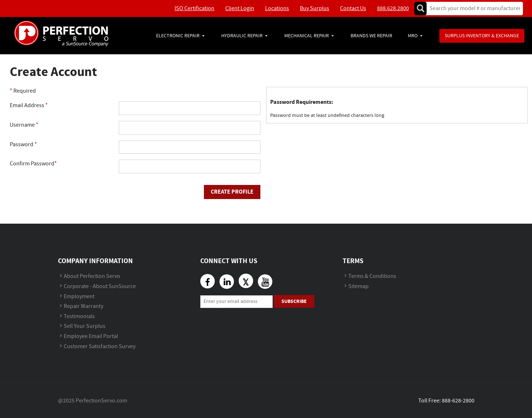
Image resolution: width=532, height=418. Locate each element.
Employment (79, 297)
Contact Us (353, 9)
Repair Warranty (83, 306)
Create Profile (232, 192)
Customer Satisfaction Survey (100, 347)
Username (24, 125)
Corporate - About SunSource (100, 286)
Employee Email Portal (91, 336)
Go (420, 9)
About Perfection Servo (92, 276)
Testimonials (79, 316)
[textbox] (472, 9)
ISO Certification (194, 9)
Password (23, 145)
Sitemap (359, 286)
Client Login (240, 9)
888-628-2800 (458, 401)
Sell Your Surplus (85, 326)
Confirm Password (33, 164)
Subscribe (294, 301)
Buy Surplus (315, 9)
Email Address (29, 105)
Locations (277, 9)
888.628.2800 (393, 9)
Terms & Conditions (372, 276)
